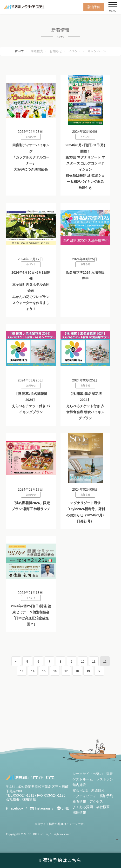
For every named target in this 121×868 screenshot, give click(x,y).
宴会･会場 (80, 790)
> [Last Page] (99, 671)
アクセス (96, 801)
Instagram (42, 808)
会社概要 (13, 799)
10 (83, 662)
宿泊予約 (94, 7)
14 (33, 671)
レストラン (105, 779)
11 (94, 662)
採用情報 (29, 799)
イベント (75, 51)
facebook (17, 808)
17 (66, 671)
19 (88, 671)
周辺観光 (37, 51)
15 (44, 671)
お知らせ (56, 51)
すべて (19, 51)
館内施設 (79, 785)
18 (77, 671)
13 (22, 671)
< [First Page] (16, 662)
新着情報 (79, 801)
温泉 (110, 774)
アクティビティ (84, 796)
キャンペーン (97, 51)
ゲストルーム (83, 779)
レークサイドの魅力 (88, 774)
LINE (65, 808)
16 (55, 671)
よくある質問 (83, 807)
